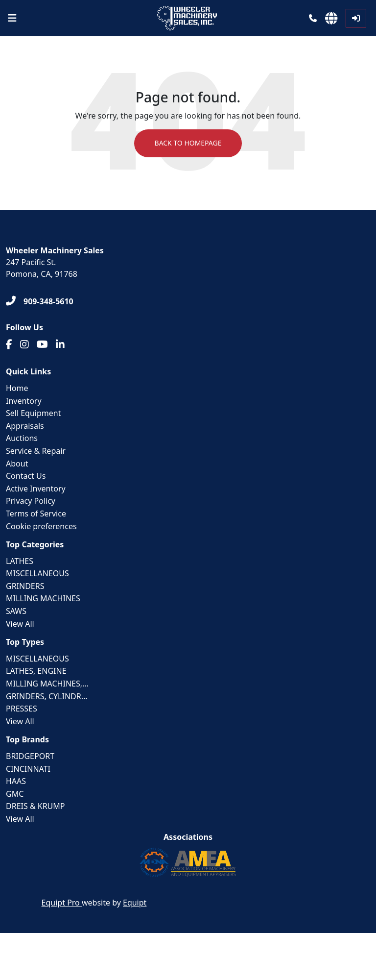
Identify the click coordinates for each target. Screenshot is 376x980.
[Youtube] (42, 344)
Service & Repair (36, 451)
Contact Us (26, 476)
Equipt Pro (62, 903)
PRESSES (22, 709)
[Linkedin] (60, 344)
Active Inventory (36, 489)
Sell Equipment (33, 413)
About (17, 464)
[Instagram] (24, 344)
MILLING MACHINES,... (47, 684)
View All (20, 624)
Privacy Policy (31, 501)
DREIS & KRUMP (35, 807)
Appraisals (25, 426)
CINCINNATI (28, 769)
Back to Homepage (188, 143)
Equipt (135, 903)
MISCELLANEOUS (37, 573)
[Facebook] (9, 344)
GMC (15, 794)
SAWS (16, 611)
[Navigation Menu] (12, 18)
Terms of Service (36, 514)
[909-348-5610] (40, 301)
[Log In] (356, 18)
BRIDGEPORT (30, 756)
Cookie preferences (41, 526)
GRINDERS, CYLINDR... (47, 696)
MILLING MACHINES (43, 599)
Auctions (22, 438)
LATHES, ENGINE (36, 671)
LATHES (20, 561)
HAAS (16, 781)
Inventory (24, 401)
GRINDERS (25, 586)
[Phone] (313, 18)
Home (17, 388)
